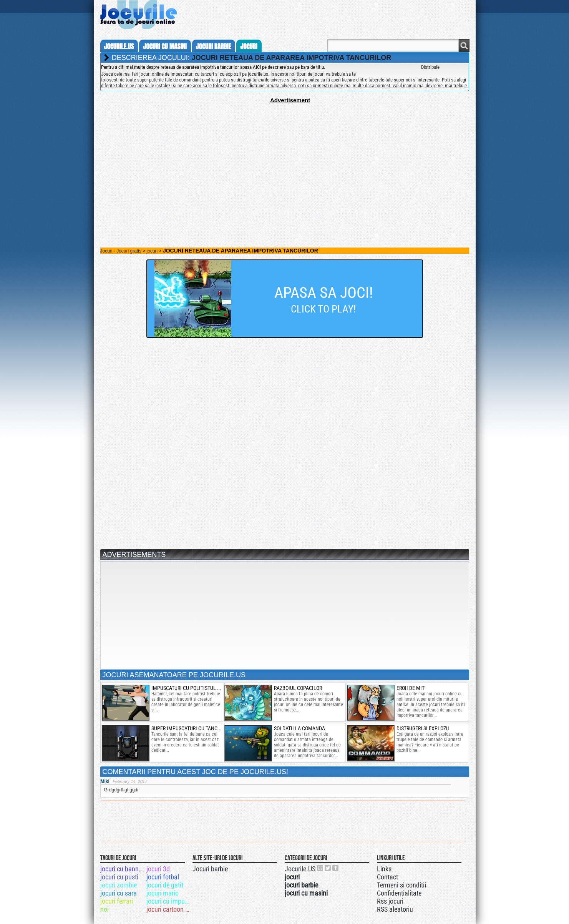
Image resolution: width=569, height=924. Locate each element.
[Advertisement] (285, 157)
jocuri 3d (158, 869)
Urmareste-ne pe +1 (320, 868)
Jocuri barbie (210, 869)
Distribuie (430, 67)
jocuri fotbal (163, 877)
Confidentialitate (399, 893)
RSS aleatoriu (395, 909)
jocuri (249, 47)
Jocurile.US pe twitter (328, 868)
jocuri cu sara (119, 893)
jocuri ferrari (117, 901)
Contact (387, 877)
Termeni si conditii (401, 885)
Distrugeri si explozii (423, 728)
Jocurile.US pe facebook (336, 868)
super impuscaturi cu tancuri (188, 728)
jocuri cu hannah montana (123, 869)
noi (105, 909)
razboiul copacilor (298, 688)
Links (384, 869)
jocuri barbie (214, 47)
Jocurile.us (119, 47)
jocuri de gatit (165, 885)
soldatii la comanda (299, 728)
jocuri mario (163, 893)
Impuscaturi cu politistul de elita (194, 688)
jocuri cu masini (165, 47)
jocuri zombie (119, 885)
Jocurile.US (300, 869)
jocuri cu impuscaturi (169, 901)
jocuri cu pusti (119, 877)
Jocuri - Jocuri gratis (121, 251)
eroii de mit (411, 688)
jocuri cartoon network (169, 909)
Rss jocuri (390, 901)
